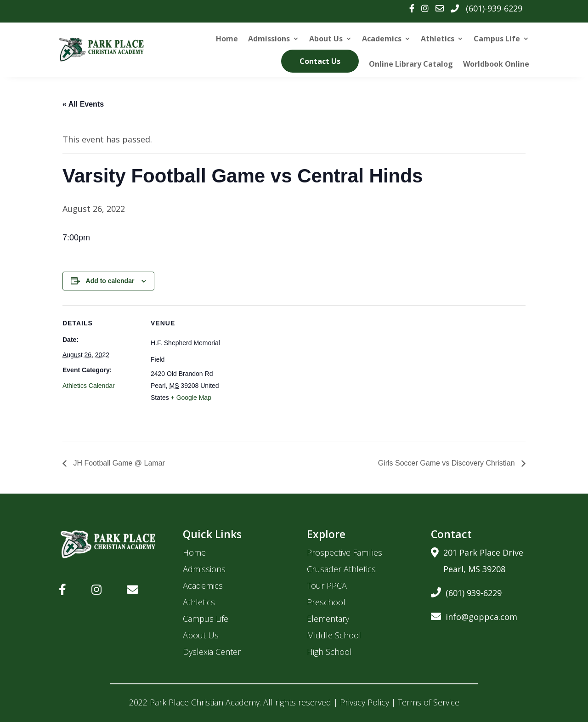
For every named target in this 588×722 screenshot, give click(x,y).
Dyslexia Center (212, 652)
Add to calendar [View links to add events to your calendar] (110, 281)
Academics (382, 39)
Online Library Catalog (411, 64)
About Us (326, 39)
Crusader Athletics (341, 569)
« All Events (83, 104)
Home (227, 39)
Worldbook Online (496, 64)
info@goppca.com (474, 615)
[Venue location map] (287, 369)
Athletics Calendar (89, 386)
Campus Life (497, 39)
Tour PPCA (327, 586)
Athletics (438, 39)
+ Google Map (191, 398)
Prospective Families (345, 552)
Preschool (326, 602)
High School (329, 652)
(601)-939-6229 (494, 8)
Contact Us (320, 61)
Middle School (334, 635)
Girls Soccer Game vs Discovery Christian (447, 463)
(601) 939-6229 (466, 591)
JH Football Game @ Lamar (118, 463)
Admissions (269, 39)
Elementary (328, 619)
